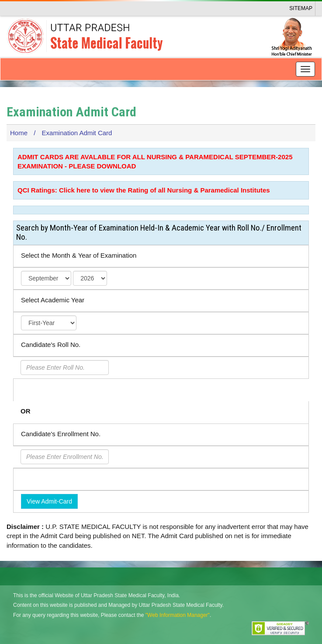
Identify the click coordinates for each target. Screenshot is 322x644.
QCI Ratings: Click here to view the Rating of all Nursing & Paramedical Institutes (144, 190)
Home (19, 133)
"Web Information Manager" (178, 615)
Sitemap (301, 8)
